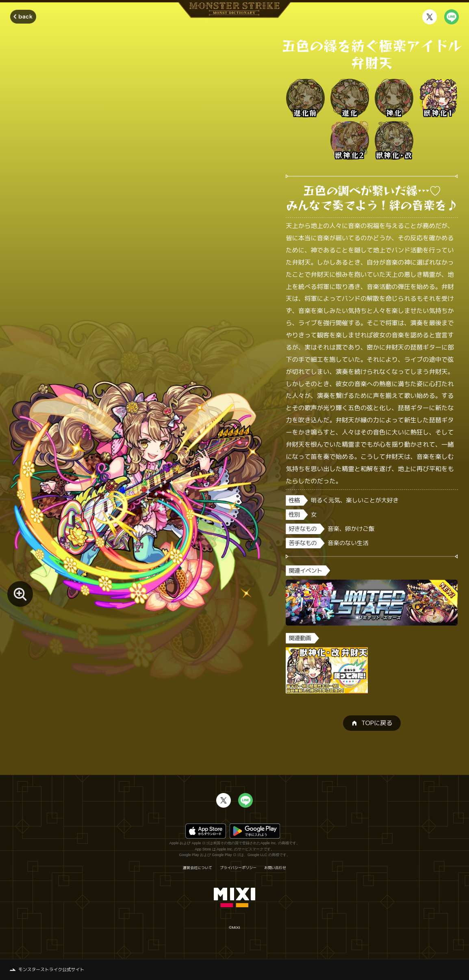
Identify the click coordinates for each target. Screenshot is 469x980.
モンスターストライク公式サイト (51, 969)
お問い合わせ (275, 868)
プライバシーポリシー (238, 868)
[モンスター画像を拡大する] (20, 594)
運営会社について (198, 868)
